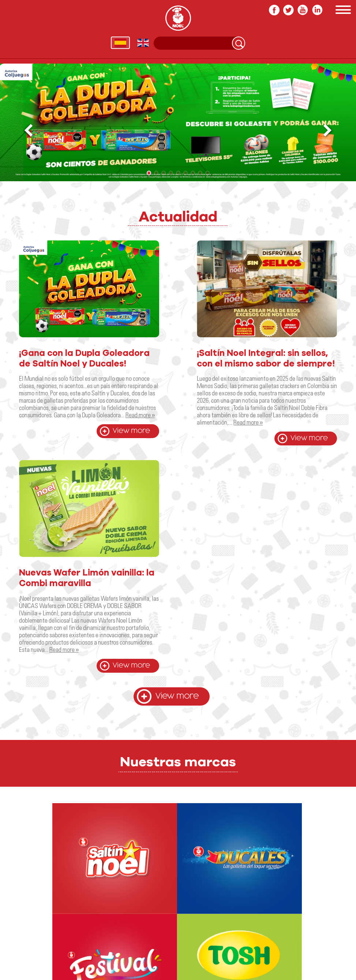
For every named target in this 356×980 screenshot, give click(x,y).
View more (131, 431)
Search (239, 43)
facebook (274, 10)
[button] (328, 131)
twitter (288, 10)
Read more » (140, 415)
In (317, 10)
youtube (303, 10)
